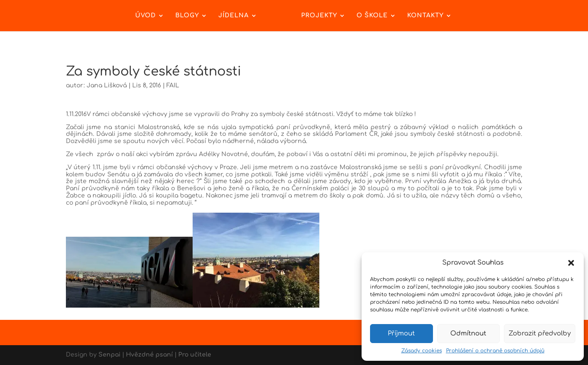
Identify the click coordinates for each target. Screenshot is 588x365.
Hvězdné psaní (149, 355)
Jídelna (234, 16)
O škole (372, 16)
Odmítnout (468, 334)
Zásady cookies (422, 351)
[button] (571, 263)
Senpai (109, 355)
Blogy (187, 16)
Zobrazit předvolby (540, 334)
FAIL (173, 85)
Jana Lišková (107, 85)
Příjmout (401, 334)
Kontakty (425, 16)
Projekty (319, 16)
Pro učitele (195, 355)
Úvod (146, 16)
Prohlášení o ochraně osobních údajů (495, 351)
